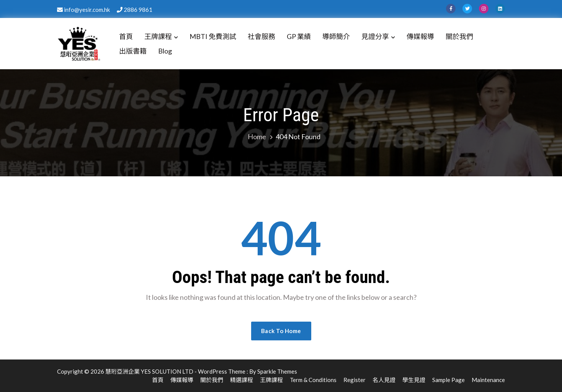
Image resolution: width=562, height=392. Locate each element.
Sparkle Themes (277, 371)
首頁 (126, 36)
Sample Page (448, 380)
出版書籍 (133, 51)
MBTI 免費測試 (213, 36)
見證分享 (375, 36)
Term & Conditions (313, 380)
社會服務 (261, 36)
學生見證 (414, 380)
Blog (165, 51)
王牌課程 (158, 36)
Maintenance (488, 380)
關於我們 (459, 36)
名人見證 (384, 380)
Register (355, 380)
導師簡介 (336, 36)
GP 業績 (299, 36)
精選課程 (242, 380)
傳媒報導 (420, 36)
